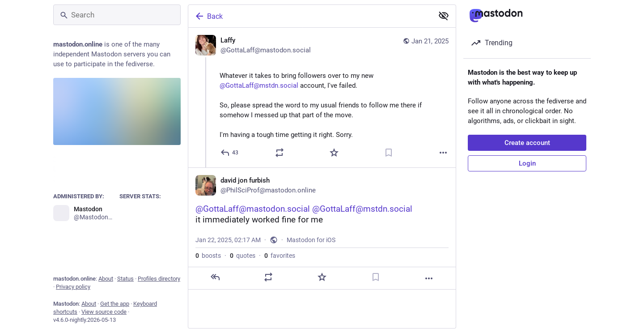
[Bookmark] (389, 153)
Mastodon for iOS (311, 240)
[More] (443, 153)
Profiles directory (159, 279)
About (106, 279)
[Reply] (230, 153)
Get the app (115, 304)
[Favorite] (334, 153)
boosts (208, 256)
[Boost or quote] (280, 153)
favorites (280, 256)
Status (125, 279)
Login (527, 163)
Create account (527, 143)
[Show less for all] (444, 16)
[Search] (117, 15)
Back (208, 16)
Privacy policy (73, 287)
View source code (104, 312)
